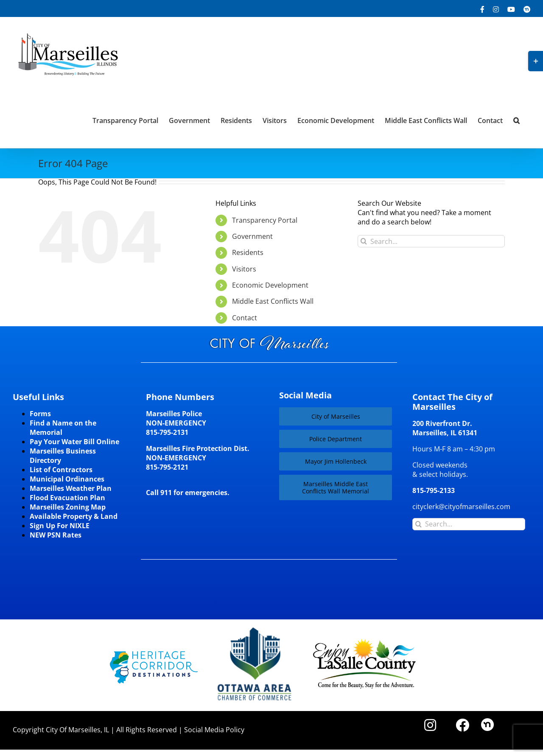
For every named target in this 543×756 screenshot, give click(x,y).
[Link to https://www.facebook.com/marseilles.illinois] (462, 725)
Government (252, 236)
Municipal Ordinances (67, 479)
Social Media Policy (214, 730)
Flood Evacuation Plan (67, 498)
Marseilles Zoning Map (68, 507)
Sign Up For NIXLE (60, 526)
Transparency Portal (265, 220)
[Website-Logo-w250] (255, 627)
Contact (245, 318)
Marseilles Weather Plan (71, 488)
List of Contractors (61, 470)
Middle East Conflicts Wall (273, 301)
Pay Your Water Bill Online (74, 442)
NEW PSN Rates (56, 535)
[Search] (364, 241)
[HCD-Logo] (154, 655)
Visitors (244, 269)
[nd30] (487, 722)
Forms (40, 414)
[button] (516, 120)
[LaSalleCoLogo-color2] (364, 642)
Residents (248, 252)
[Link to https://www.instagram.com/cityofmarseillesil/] (430, 725)
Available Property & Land (74, 516)
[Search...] (431, 241)
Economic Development (270, 285)
